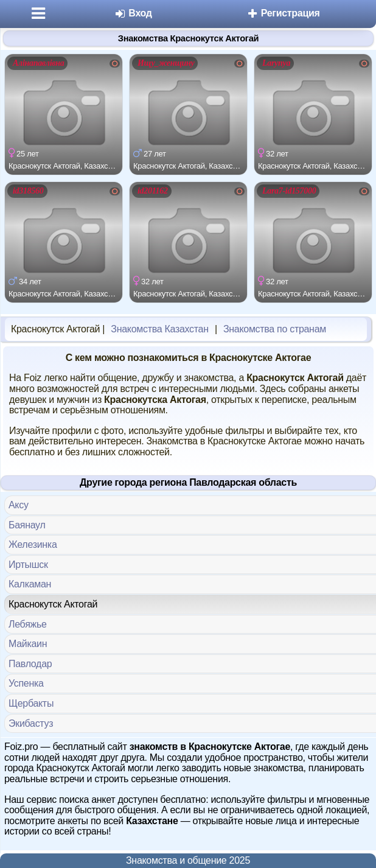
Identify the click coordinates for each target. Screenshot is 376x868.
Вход (133, 13)
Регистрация (283, 13)
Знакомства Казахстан (159, 329)
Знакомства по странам (275, 329)
